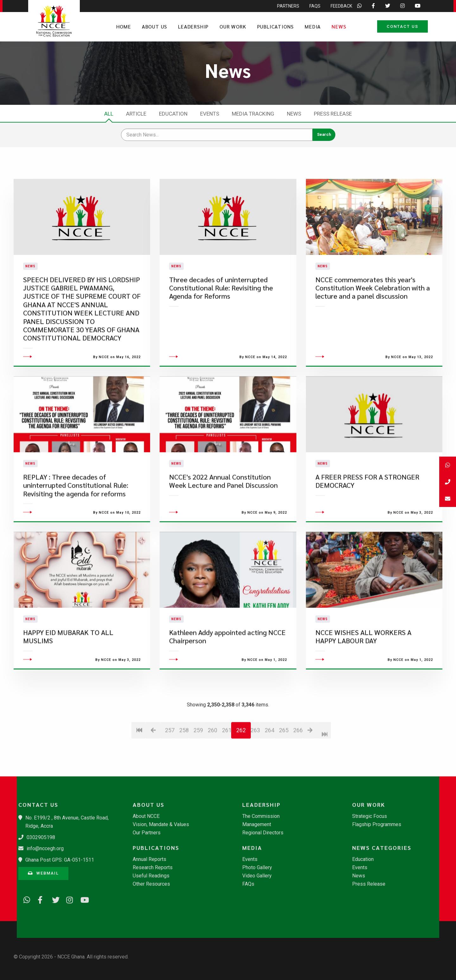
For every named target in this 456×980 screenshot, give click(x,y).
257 (170, 766)
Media (313, 26)
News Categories (382, 848)
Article (136, 114)
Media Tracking (253, 114)
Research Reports (153, 868)
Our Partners (147, 833)
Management (257, 825)
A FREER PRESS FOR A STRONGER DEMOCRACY (367, 517)
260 (212, 766)
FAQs (248, 884)
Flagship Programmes (377, 825)
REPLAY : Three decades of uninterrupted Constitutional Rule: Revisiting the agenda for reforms (76, 522)
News (339, 26)
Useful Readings (151, 876)
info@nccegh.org (45, 848)
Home (124, 26)
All (109, 114)
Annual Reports (149, 859)
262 (241, 766)
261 (227, 766)
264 (269, 766)
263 (255, 766)
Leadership (193, 26)
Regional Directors (263, 833)
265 (284, 766)
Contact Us (402, 26)
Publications (276, 26)
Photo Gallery (257, 868)
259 (198, 766)
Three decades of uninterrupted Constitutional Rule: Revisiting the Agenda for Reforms (221, 306)
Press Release (333, 114)
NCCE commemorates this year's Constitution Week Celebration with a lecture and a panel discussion (373, 306)
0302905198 (41, 837)
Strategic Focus (370, 816)
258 (184, 766)
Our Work (233, 26)
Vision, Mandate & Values (161, 825)
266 (298, 766)
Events (210, 114)
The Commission (261, 816)
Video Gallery (257, 876)
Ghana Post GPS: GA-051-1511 (60, 860)
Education (173, 114)
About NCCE (146, 816)
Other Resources (151, 884)
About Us (155, 26)
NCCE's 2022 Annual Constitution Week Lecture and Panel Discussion (223, 517)
